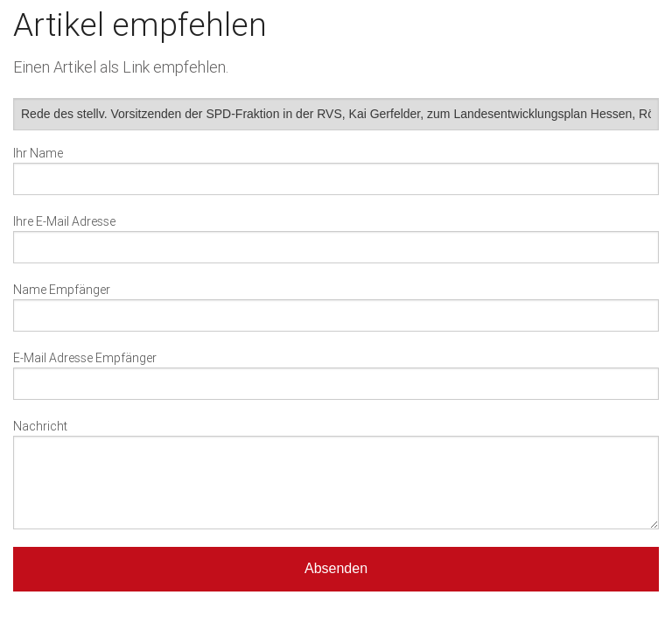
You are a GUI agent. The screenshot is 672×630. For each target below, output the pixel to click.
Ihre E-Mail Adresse (64, 221)
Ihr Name (38, 153)
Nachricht (40, 426)
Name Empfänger (62, 290)
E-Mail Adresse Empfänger (85, 358)
